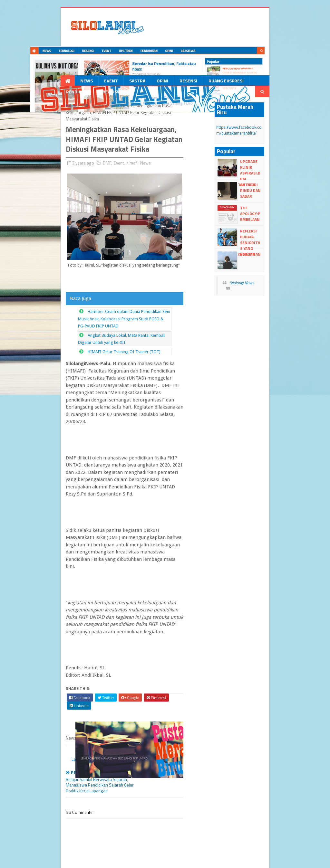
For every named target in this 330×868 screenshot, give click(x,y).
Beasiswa (274, 82)
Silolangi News (256, 279)
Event (83, 82)
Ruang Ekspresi (198, 82)
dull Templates (71, 854)
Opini (135, 82)
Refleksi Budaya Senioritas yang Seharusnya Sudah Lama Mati (271, 236)
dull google (48, 860)
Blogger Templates (104, 854)
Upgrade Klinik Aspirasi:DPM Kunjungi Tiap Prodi (269, 166)
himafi (85, 107)
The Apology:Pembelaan (270, 210)
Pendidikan (240, 82)
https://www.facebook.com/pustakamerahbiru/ (259, 126)
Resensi (161, 82)
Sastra (110, 82)
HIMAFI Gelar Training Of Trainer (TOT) (97, 368)
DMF (58, 107)
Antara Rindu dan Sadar (267, 184)
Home (44, 107)
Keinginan (264, 250)
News (59, 82)
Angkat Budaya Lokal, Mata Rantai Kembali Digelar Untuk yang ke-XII (124, 359)
